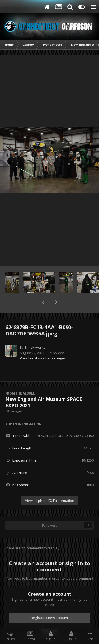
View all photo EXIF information (50, 501)
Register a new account (50, 618)
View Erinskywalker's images (43, 358)
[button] (43, 302)
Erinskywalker (36, 347)
